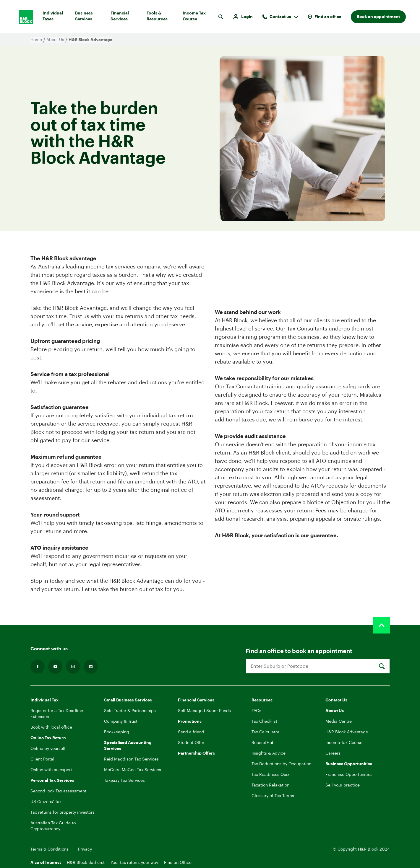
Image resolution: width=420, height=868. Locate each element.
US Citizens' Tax (46, 802)
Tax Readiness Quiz (270, 775)
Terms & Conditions (50, 849)
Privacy (85, 849)
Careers (333, 753)
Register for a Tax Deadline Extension (57, 714)
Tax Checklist (264, 722)
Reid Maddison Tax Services (131, 759)
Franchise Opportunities (349, 775)
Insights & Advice (269, 753)
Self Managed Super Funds (204, 711)
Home (36, 40)
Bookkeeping (117, 732)
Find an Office (178, 863)
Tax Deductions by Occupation (281, 764)
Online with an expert (51, 770)
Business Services (90, 18)
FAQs (256, 711)
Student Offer (191, 743)
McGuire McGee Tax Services (133, 770)
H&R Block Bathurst (86, 863)
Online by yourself (48, 749)
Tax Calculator (265, 732)
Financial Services (126, 18)
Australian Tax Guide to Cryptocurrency (53, 826)
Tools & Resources (162, 18)
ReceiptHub (263, 743)
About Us (55, 40)
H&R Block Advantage (347, 732)
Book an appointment (378, 17)
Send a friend (191, 732)
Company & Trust (121, 722)
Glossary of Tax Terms (273, 796)
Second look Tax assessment (58, 791)
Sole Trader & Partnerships (130, 711)
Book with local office (51, 727)
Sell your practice (343, 785)
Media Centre (339, 722)
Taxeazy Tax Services (124, 781)
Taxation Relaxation (270, 785)
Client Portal (42, 759)
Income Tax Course (199, 18)
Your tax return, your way (134, 863)
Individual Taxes (56, 18)
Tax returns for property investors (63, 812)
